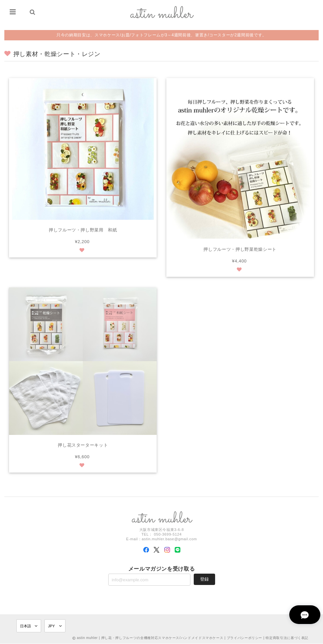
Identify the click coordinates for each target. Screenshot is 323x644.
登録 (204, 579)
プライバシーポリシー (245, 638)
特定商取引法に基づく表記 (287, 638)
